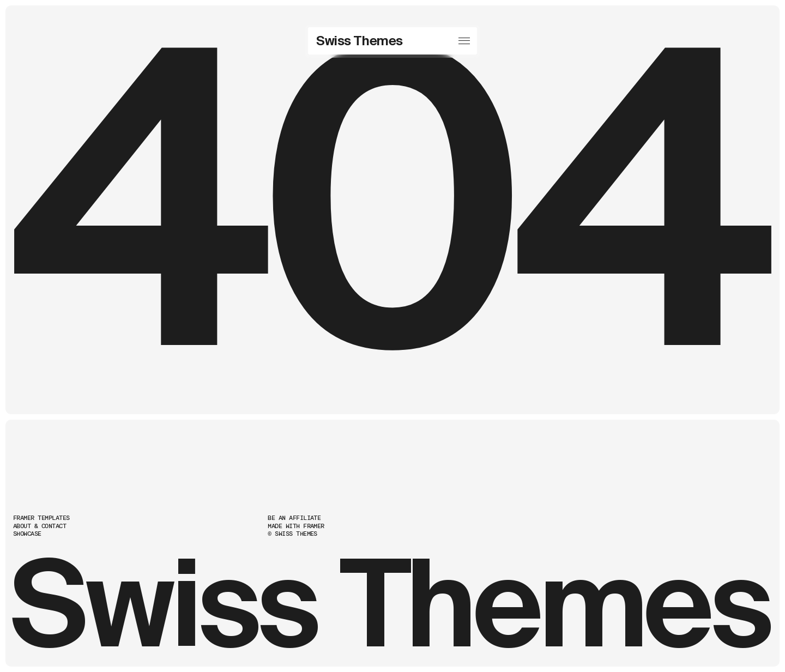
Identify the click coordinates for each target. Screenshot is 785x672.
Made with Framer (296, 526)
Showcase (27, 534)
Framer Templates (41, 518)
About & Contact (40, 526)
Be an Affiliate (294, 518)
